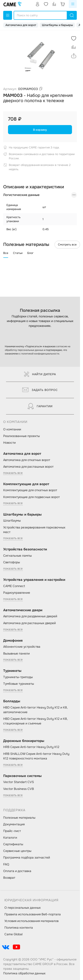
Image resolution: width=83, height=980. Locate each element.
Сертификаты (13, 844)
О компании (12, 429)
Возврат (9, 878)
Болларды (12, 701)
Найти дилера (40, 374)
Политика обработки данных (24, 973)
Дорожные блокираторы (24, 741)
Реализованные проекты (21, 436)
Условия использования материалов (31, 921)
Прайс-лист (12, 831)
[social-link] (6, 947)
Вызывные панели (16, 654)
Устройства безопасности (25, 549)
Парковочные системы (22, 776)
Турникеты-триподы (18, 677)
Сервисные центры (17, 851)
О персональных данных (23, 908)
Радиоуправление (17, 593)
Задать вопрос (40, 390)
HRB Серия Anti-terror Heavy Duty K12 (31, 747)
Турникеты (12, 671)
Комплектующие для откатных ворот (30, 490)
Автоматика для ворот (21, 25)
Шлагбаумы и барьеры (57, 25)
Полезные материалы (19, 818)
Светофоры (12, 562)
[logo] (12, 4)
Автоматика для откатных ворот (27, 460)
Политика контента (19, 928)
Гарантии (40, 406)
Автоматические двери (23, 610)
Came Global (13, 934)
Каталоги (10, 838)
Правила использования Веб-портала (33, 914)
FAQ (6, 864)
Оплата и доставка (17, 871)
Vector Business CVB (19, 789)
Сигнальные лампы (17, 556)
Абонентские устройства (22, 647)
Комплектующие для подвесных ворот (31, 497)
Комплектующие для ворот (26, 484)
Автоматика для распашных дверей (29, 623)
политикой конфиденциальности (40, 354)
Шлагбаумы (12, 521)
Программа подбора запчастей (27, 858)
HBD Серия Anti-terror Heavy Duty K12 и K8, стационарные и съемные (35, 721)
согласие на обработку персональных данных (38, 348)
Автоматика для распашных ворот (28, 467)
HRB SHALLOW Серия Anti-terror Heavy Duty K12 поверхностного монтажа (36, 756)
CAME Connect (14, 586)
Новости (9, 443)
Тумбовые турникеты (19, 684)
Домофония (13, 641)
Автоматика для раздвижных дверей (30, 616)
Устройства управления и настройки (34, 580)
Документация (14, 824)
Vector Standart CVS (19, 782)
